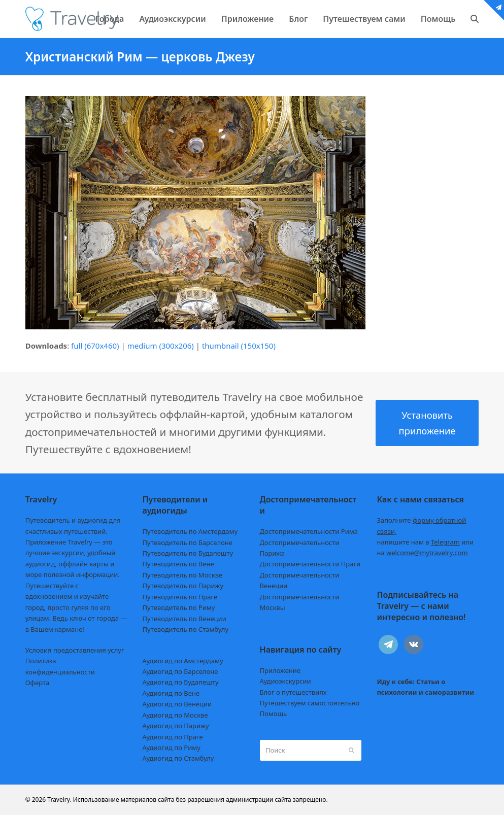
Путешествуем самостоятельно (310, 703)
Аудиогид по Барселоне (180, 671)
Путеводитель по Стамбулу (186, 629)
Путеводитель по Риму (179, 607)
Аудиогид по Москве (175, 715)
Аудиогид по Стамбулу (178, 758)
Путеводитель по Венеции (184, 619)
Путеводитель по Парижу (183, 586)
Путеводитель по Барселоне (188, 542)
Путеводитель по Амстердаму (190, 531)
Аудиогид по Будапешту (181, 682)
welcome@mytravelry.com (427, 553)
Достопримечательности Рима (309, 531)
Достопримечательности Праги (310, 564)
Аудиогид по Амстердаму (183, 661)
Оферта (38, 683)
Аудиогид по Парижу (176, 726)
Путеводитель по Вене (178, 564)
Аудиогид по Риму (172, 748)
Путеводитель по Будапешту (188, 553)
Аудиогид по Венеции (177, 704)
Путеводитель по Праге (180, 597)
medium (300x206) (161, 346)
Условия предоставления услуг (75, 650)
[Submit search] (351, 751)
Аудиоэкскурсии (285, 681)
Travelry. (59, 800)
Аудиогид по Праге (173, 737)
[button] (475, 19)
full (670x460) (95, 346)
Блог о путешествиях (293, 692)
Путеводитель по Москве (183, 575)
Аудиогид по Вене (171, 693)
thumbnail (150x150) (239, 346)
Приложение (280, 670)
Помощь (274, 714)
